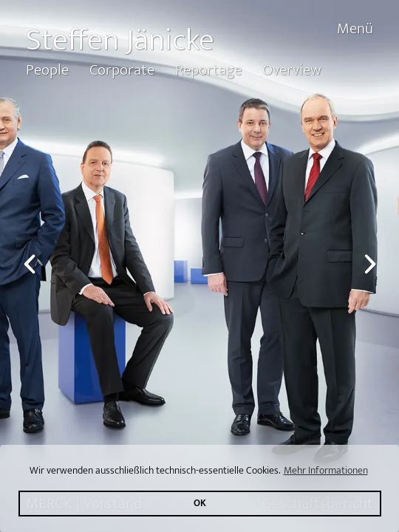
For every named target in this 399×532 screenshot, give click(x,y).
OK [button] (200, 504)
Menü (355, 28)
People (47, 70)
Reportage (208, 70)
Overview (291, 70)
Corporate (122, 70)
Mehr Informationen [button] (326, 470)
